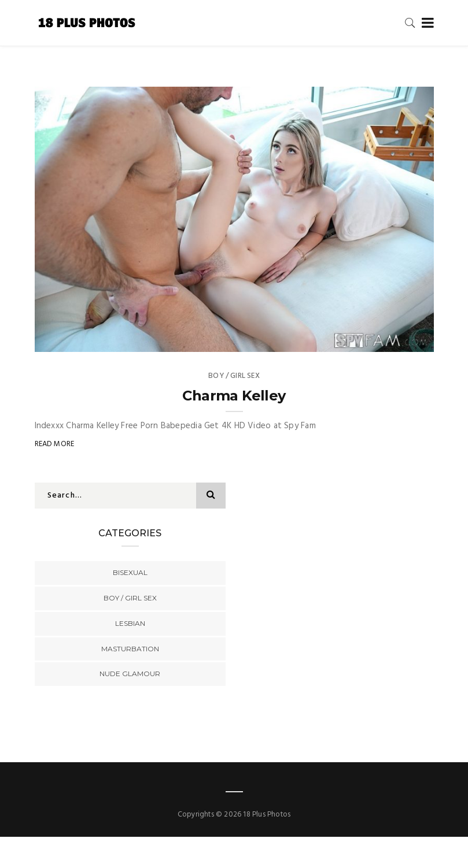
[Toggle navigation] (425, 23)
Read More (55, 444)
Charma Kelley (234, 396)
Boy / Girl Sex (234, 376)
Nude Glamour (130, 674)
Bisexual (130, 572)
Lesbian (130, 623)
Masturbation (130, 649)
